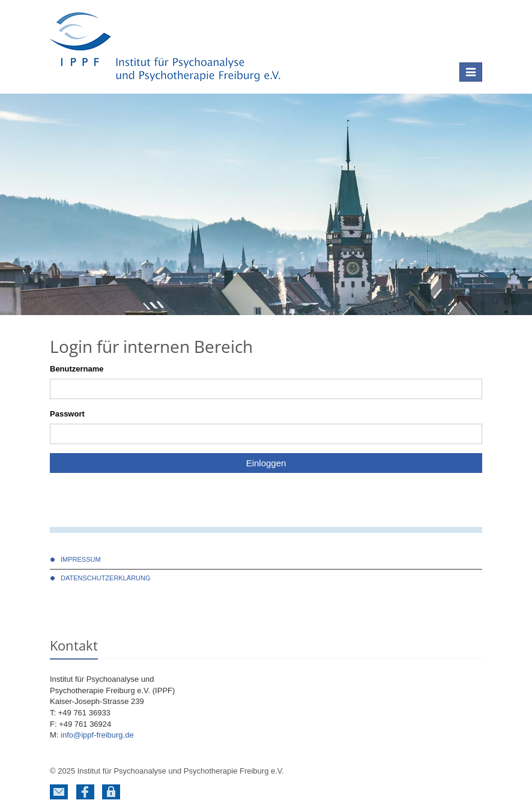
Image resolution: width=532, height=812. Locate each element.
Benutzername (77, 369)
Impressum (81, 559)
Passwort (67, 414)
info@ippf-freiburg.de (97, 735)
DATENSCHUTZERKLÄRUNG (106, 578)
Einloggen (266, 463)
